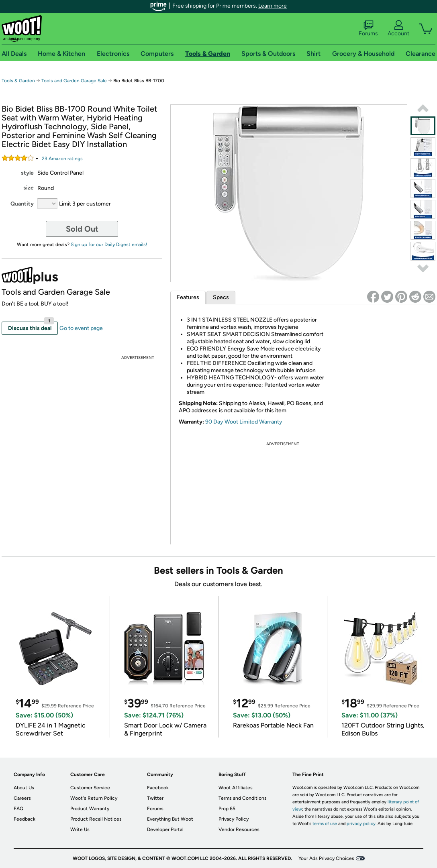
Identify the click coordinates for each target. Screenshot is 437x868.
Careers (22, 798)
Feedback (25, 819)
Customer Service (90, 788)
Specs (221, 297)
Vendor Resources (239, 829)
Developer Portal (165, 829)
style (27, 173)
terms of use (325, 824)
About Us (24, 788)
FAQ (18, 809)
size (29, 188)
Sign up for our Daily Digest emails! (109, 245)
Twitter (155, 798)
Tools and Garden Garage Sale (74, 81)
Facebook (158, 788)
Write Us (80, 829)
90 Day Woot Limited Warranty (244, 422)
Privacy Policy (234, 819)
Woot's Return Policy (94, 798)
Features (188, 297)
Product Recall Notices (96, 819)
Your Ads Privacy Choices (326, 858)
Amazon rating (62, 159)
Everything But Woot (170, 819)
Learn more (273, 6)
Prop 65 (227, 809)
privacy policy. (361, 824)
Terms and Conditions (243, 798)
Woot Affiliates (236, 788)
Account (398, 29)
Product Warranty (90, 809)
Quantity (22, 204)
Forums (368, 29)
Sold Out (82, 229)
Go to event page (81, 328)
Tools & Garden (18, 81)
